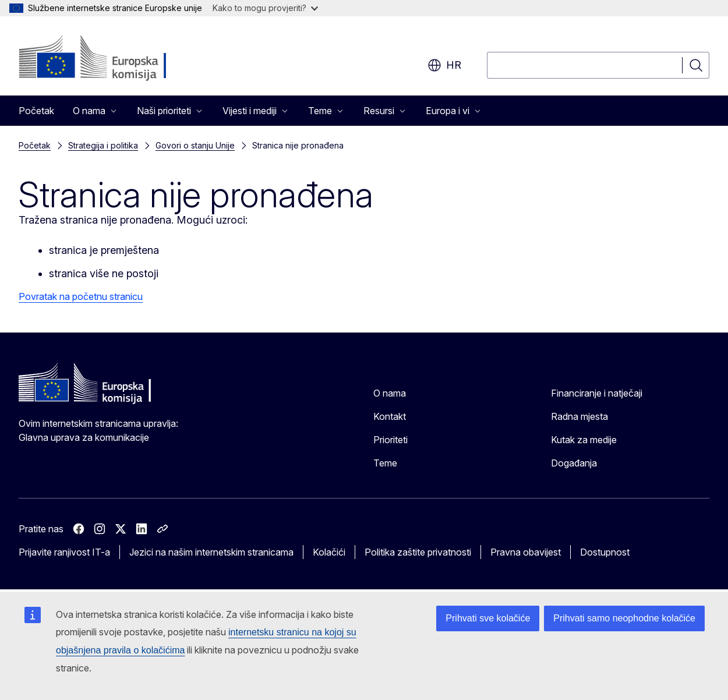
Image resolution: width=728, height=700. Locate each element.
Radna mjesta (579, 416)
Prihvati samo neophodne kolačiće (624, 618)
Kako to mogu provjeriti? (265, 8)
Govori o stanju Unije (195, 145)
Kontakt (390, 416)
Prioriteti (390, 440)
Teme (385, 463)
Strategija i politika (103, 145)
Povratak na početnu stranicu (81, 296)
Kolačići (329, 552)
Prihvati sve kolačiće (488, 618)
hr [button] (444, 65)
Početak (36, 111)
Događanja (574, 463)
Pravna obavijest (526, 552)
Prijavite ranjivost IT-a (64, 552)
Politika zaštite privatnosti (418, 552)
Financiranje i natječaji (597, 393)
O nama (390, 393)
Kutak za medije (584, 440)
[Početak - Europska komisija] (113, 58)
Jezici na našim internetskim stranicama (211, 552)
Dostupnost (605, 552)
